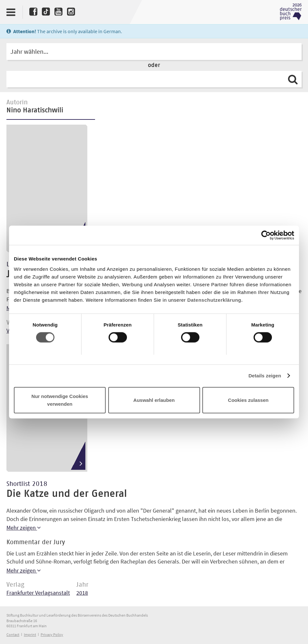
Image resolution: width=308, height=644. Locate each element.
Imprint (30, 635)
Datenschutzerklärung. (215, 300)
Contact (13, 635)
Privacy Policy (52, 635)
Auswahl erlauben (154, 400)
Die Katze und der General (67, 494)
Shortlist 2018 (27, 484)
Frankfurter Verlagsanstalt (38, 593)
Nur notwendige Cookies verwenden (60, 400)
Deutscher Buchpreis (291, 12)
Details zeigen (265, 376)
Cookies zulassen (248, 400)
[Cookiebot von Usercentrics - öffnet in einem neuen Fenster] (266, 235)
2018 (82, 593)
